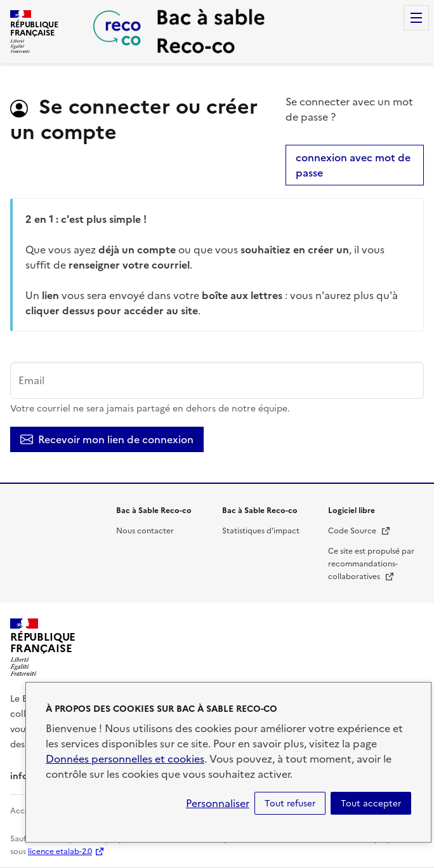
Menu (416, 18)
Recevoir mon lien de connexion (107, 439)
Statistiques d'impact (261, 531)
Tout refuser (290, 803)
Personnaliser (218, 803)
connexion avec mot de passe (353, 165)
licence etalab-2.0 (60, 851)
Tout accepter (371, 803)
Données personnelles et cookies (125, 759)
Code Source (359, 531)
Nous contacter (145, 531)
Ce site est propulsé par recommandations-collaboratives (371, 564)
